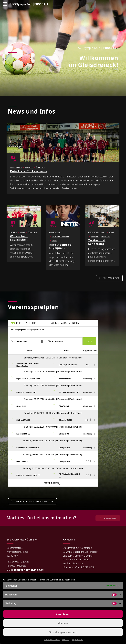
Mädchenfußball (60, 240)
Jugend (13, 236)
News (22, 236)
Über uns (40, 171)
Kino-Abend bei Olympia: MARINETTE (61, 251)
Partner (29, 171)
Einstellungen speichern (63, 632)
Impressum (78, 639)
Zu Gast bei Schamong (97, 246)
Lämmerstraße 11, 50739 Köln (79, 567)
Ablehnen (63, 623)
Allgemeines (16, 171)
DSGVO (66, 639)
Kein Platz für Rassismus (29, 175)
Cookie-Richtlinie (52, 639)
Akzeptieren (63, 614)
